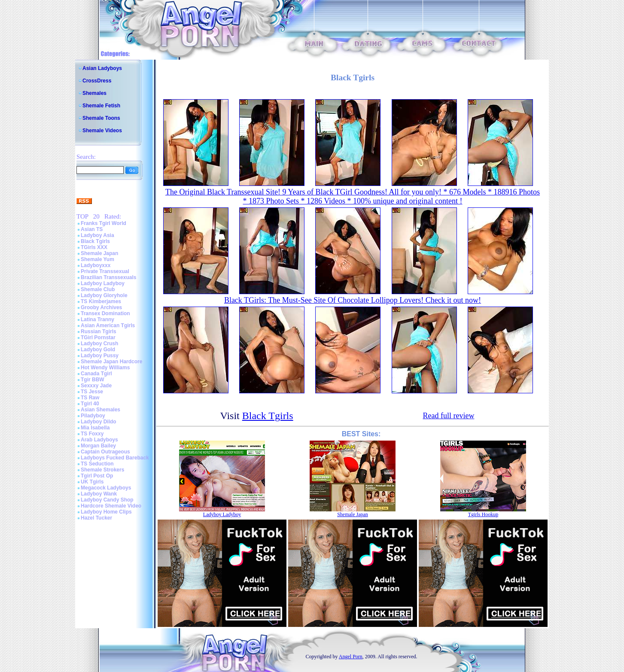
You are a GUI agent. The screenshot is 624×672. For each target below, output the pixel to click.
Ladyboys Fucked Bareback (115, 458)
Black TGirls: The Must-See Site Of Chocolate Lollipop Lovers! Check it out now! (353, 300)
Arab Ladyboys (99, 440)
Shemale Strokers (102, 470)
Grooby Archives (101, 307)
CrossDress (97, 81)
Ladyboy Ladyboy (103, 283)
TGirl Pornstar (98, 338)
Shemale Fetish (101, 106)
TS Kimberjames (101, 301)
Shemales (94, 93)
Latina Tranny (97, 319)
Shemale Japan (99, 253)
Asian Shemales (100, 410)
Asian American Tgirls (108, 325)
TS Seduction (97, 464)
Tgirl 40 (90, 404)
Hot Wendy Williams (105, 368)
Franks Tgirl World (103, 223)
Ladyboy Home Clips (106, 512)
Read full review (448, 416)
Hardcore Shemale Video (111, 506)
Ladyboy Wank (99, 494)
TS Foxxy (92, 434)
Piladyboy (93, 416)
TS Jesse (92, 392)
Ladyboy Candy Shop (107, 500)
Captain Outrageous (105, 452)
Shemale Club (98, 289)
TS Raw (90, 398)
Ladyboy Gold (98, 350)
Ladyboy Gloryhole (104, 295)
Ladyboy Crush (99, 344)
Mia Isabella (95, 428)
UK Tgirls (92, 482)
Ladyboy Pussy (100, 356)
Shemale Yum (97, 259)
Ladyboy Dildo (99, 422)
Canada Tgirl (96, 374)
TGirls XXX (94, 247)
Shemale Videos (102, 131)
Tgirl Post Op (97, 476)
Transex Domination (105, 313)
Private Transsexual (105, 271)
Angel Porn (351, 657)
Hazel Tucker (96, 518)
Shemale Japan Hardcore (111, 362)
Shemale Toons (101, 118)
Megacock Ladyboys (106, 488)
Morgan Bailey (98, 446)
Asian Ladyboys (102, 68)
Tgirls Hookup (483, 514)
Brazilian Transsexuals (108, 277)
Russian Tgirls (99, 331)
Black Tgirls (95, 241)
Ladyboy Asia (97, 235)
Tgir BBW (93, 380)
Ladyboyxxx (96, 265)
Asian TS (92, 229)
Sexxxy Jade (96, 386)
